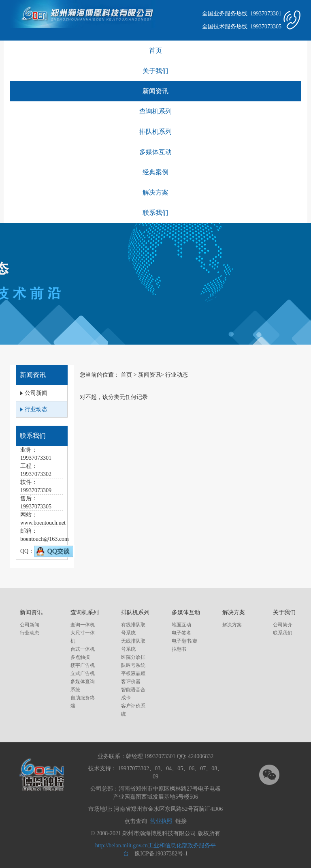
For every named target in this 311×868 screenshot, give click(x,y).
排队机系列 (155, 132)
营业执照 (161, 821)
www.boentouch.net (43, 523)
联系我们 (155, 213)
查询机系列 (155, 111)
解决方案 (155, 192)
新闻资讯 (155, 91)
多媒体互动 (155, 152)
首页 (155, 50)
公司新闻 (30, 625)
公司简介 (283, 625)
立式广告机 (83, 673)
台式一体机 (83, 649)
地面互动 (181, 625)
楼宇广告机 (83, 665)
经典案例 (155, 172)
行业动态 (177, 375)
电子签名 (181, 633)
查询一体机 (83, 625)
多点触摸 (80, 657)
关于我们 (155, 71)
